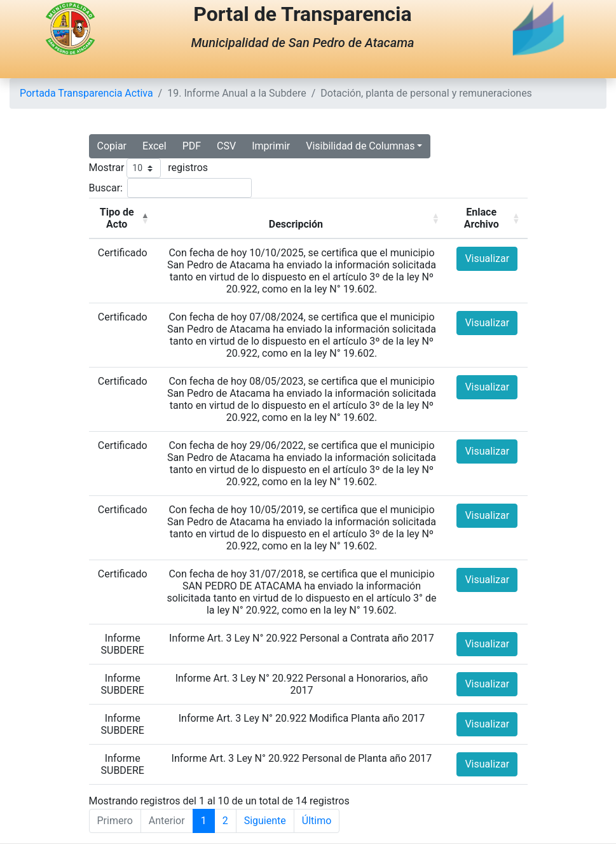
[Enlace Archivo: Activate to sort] (487, 219)
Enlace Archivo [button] (482, 218)
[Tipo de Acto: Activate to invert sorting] (123, 219)
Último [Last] (317, 821)
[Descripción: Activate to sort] (302, 219)
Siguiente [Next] (265, 821)
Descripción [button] (296, 224)
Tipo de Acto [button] (117, 218)
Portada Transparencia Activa (86, 93)
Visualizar (487, 258)
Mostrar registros (149, 168)
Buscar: (106, 188)
